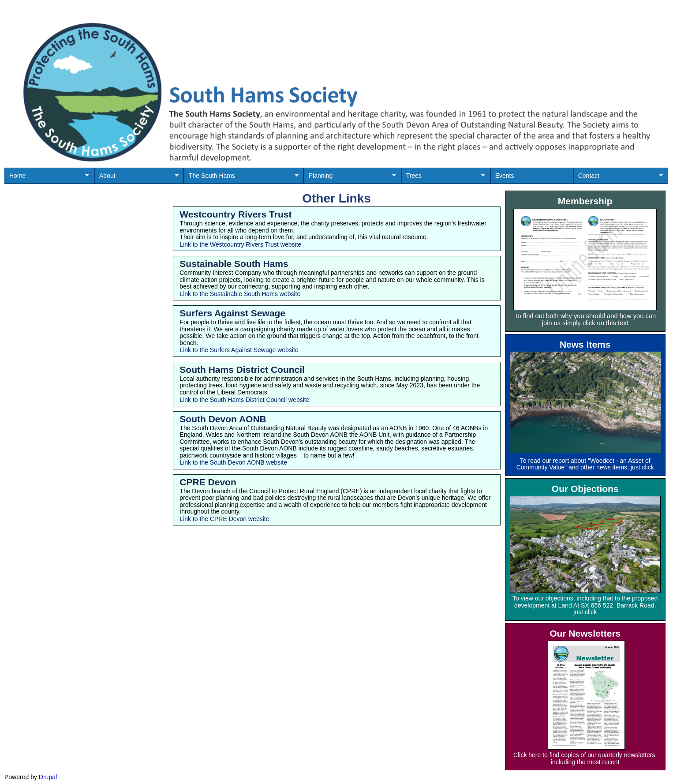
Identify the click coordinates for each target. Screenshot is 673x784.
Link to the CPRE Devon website (224, 519)
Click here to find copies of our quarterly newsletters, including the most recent (585, 758)
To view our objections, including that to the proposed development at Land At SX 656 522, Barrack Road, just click (585, 605)
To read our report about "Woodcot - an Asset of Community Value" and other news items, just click (585, 464)
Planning (350, 178)
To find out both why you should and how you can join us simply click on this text (585, 319)
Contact (618, 178)
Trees (443, 178)
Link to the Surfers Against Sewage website (239, 350)
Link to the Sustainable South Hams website (240, 294)
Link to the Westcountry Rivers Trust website (240, 244)
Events (505, 176)
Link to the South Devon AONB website (233, 462)
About (136, 178)
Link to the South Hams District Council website (244, 400)
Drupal (48, 777)
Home (47, 178)
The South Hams (241, 178)
